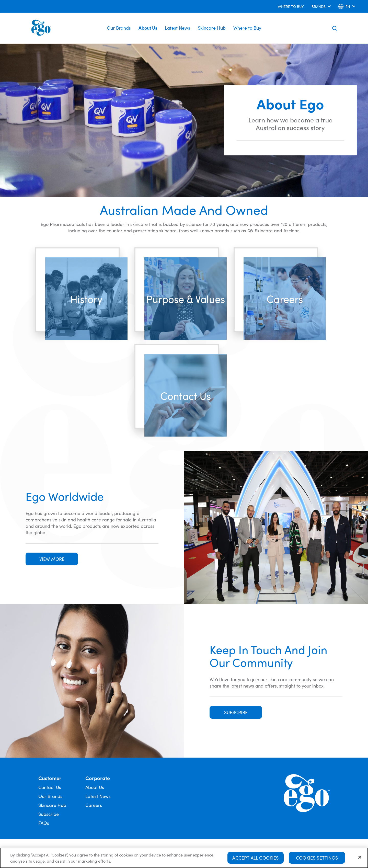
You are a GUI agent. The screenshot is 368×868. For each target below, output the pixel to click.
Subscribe (49, 814)
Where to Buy (247, 28)
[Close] (360, 857)
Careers (94, 805)
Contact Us (50, 787)
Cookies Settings (317, 858)
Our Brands (119, 28)
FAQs (44, 823)
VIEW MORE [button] (52, 559)
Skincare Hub (212, 28)
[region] (184, 858)
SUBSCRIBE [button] (236, 712)
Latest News (177, 28)
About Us (148, 28)
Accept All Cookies (255, 858)
